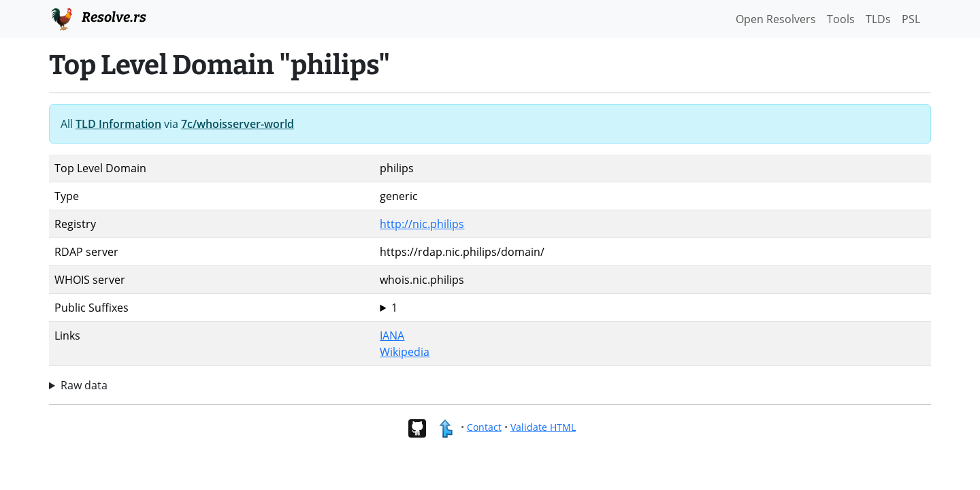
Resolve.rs (98, 18)
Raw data (84, 385)
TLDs (878, 19)
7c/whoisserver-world (238, 124)
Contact (484, 427)
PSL (911, 19)
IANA (392, 336)
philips (653, 308)
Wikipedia (405, 352)
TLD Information (118, 124)
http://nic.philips (422, 224)
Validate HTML (543, 427)
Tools (841, 19)
